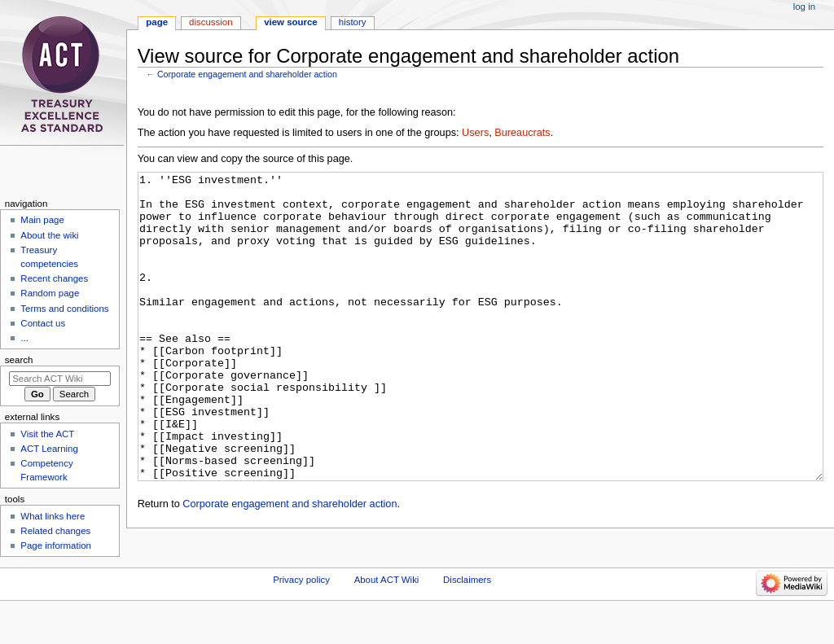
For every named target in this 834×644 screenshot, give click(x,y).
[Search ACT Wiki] (60, 379)
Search (19, 360)
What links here (53, 516)
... (24, 338)
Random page (50, 293)
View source (291, 22)
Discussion (211, 22)
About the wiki (49, 235)
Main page (42, 220)
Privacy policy (301, 613)
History (353, 22)
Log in (804, 7)
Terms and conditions (64, 309)
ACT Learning (49, 449)
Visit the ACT (47, 434)
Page (157, 22)
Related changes (55, 531)
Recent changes (54, 278)
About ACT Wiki (387, 613)
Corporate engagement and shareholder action (247, 74)
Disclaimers (467, 613)
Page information (56, 545)
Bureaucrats (522, 133)
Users (475, 133)
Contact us (43, 323)
